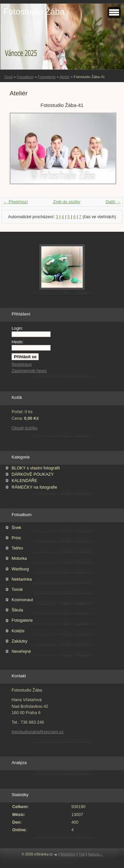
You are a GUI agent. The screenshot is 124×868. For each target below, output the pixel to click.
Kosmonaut (22, 600)
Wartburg (20, 569)
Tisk (82, 854)
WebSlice (68, 854)
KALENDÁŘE (24, 481)
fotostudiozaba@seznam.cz (38, 732)
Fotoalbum (25, 77)
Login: (17, 328)
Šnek (16, 528)
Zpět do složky (67, 202)
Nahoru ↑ (95, 854)
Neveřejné (21, 651)
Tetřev (17, 548)
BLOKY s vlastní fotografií (36, 468)
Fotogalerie (47, 77)
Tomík (17, 589)
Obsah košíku (24, 428)
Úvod (8, 77)
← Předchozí (16, 202)
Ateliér (65, 77)
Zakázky (20, 641)
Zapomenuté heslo (29, 371)
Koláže (18, 631)
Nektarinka (22, 579)
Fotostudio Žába (34, 12)
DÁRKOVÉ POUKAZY (33, 474)
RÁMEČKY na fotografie (34, 487)
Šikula (17, 610)
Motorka (19, 558)
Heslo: (18, 342)
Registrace (22, 364)
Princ (16, 538)
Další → (113, 202)
